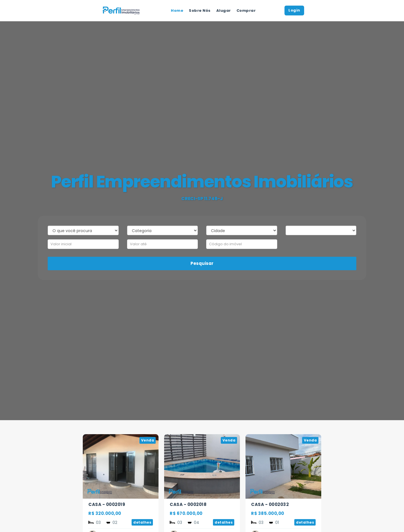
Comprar (246, 11)
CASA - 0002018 (188, 504)
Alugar (224, 11)
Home (177, 11)
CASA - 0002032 (270, 504)
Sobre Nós (200, 11)
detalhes (142, 522)
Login (294, 10)
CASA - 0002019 (107, 504)
